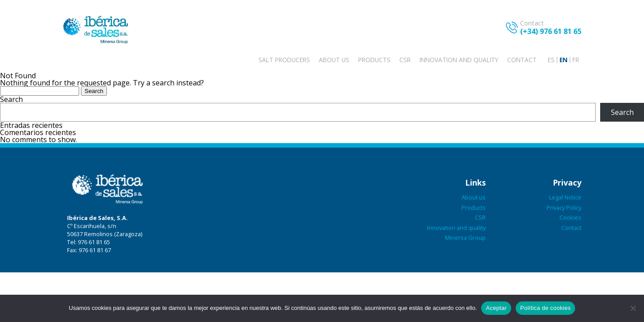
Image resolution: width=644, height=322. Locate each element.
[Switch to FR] (576, 60)
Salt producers (284, 60)
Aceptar (496, 308)
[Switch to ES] (551, 60)
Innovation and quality (459, 60)
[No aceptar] (633, 308)
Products (374, 60)
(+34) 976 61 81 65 (551, 31)
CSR (405, 60)
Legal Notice (565, 197)
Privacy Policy (564, 208)
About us (334, 60)
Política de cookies (545, 308)
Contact (522, 60)
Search (11, 99)
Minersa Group (465, 237)
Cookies (570, 217)
